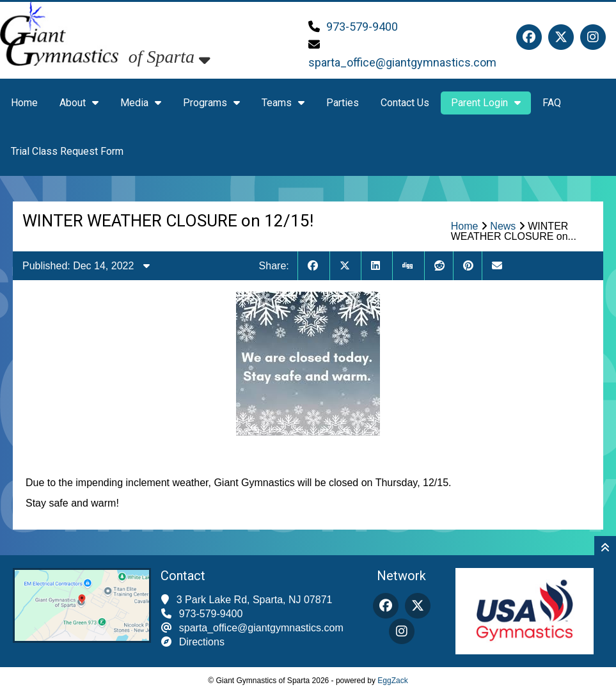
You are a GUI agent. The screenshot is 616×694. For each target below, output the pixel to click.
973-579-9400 (362, 27)
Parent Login (486, 103)
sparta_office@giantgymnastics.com (402, 62)
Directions (202, 642)
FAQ (552, 103)
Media (141, 103)
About (79, 103)
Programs (211, 103)
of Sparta (170, 57)
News (503, 226)
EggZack (392, 681)
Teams (283, 103)
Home (24, 103)
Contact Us (405, 103)
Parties (343, 103)
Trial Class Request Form (67, 151)
